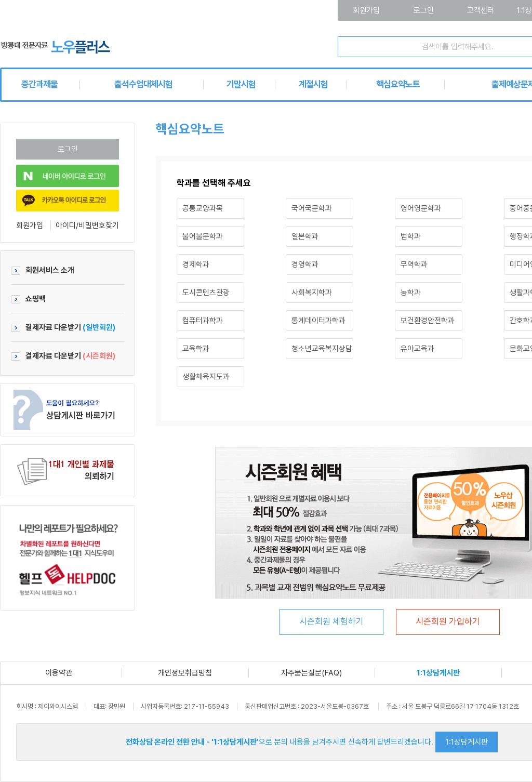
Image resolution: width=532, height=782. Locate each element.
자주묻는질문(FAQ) (311, 673)
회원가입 (30, 226)
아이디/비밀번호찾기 (87, 226)
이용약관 (59, 673)
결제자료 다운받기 (63, 327)
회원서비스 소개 (43, 270)
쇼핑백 (28, 299)
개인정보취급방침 (185, 673)
